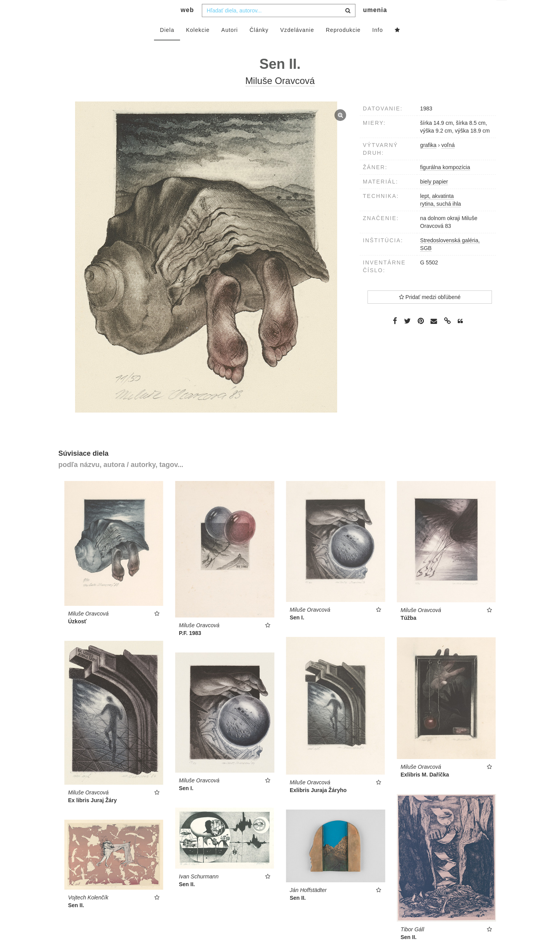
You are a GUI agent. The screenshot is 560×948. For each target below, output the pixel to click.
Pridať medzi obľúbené (430, 313)
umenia (375, 25)
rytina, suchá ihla (440, 219)
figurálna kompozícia (445, 183)
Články (259, 45)
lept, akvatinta (437, 212)
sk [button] (502, 12)
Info (377, 45)
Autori (230, 45)
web (187, 25)
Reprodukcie (343, 45)
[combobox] (279, 26)
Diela (167, 45)
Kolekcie (198, 45)
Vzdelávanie (297, 45)
